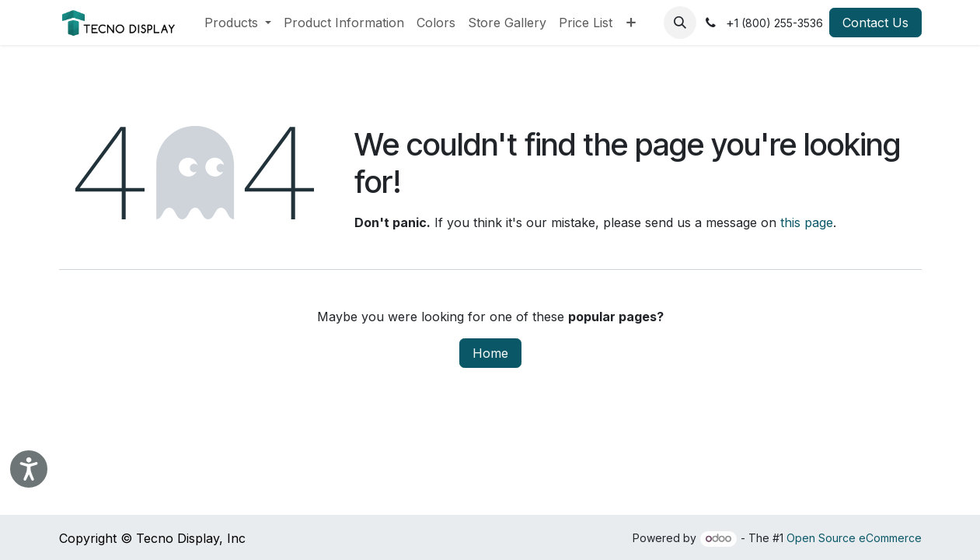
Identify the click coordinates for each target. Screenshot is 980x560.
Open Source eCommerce (854, 538)
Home (490, 353)
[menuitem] (238, 23)
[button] (680, 23)
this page (807, 222)
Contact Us (875, 23)
